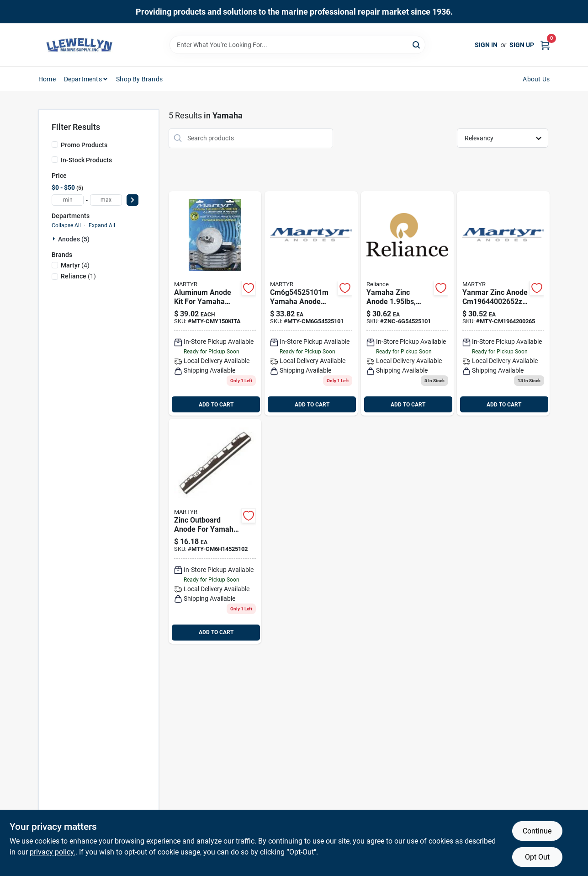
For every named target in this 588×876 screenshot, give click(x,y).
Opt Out (537, 857)
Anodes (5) (74, 239)
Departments (83, 79)
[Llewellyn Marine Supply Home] (79, 45)
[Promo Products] (55, 144)
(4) (75, 265)
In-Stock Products (86, 160)
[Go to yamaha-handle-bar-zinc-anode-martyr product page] (215, 531)
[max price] (106, 200)
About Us (536, 79)
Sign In (486, 45)
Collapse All (66, 225)
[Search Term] (297, 45)
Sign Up (522, 45)
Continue (537, 831)
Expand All (102, 225)
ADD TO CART (216, 405)
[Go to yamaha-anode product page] (407, 304)
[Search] (417, 44)
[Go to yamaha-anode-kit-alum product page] (215, 304)
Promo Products (84, 145)
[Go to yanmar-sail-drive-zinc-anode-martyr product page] (503, 304)
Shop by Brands (139, 79)
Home (47, 79)
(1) (78, 276)
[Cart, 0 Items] (545, 45)
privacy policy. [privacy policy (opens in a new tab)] (53, 852)
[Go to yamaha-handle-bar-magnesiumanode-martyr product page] (311, 304)
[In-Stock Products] (55, 160)
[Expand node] (55, 239)
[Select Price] (132, 200)
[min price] (68, 200)
